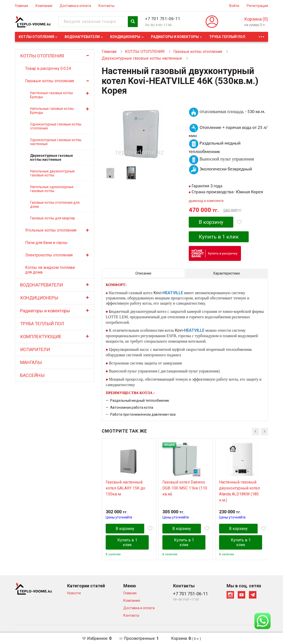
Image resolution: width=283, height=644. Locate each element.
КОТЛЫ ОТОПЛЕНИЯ (36, 37)
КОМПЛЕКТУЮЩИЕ (41, 337)
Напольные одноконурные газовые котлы (52, 189)
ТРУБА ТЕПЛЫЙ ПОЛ (227, 37)
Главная (22, 6)
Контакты (106, 6)
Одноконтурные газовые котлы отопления (56, 126)
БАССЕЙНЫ (32, 375)
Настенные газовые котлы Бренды (51, 95)
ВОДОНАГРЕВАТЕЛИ (82, 37)
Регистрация (257, 6)
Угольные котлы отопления (51, 230)
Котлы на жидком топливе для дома (50, 270)
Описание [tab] (143, 273)
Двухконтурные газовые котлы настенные (51, 158)
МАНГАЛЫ (31, 362)
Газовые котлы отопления (49, 81)
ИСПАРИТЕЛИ (35, 349)
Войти (234, 6)
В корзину (211, 222)
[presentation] (256, 432)
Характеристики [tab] (226, 273)
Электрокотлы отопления (49, 255)
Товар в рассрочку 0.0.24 (48, 68)
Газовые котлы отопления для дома (55, 204)
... (261, 35)
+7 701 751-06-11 (163, 19)
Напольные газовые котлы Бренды (52, 111)
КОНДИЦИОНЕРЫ (125, 37)
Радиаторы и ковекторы (175, 37)
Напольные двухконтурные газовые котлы (52, 173)
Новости (74, 593)
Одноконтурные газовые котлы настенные (56, 142)
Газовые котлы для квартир (53, 218)
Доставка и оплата (75, 6)
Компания (44, 6)
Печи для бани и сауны (46, 243)
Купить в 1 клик (219, 237)
